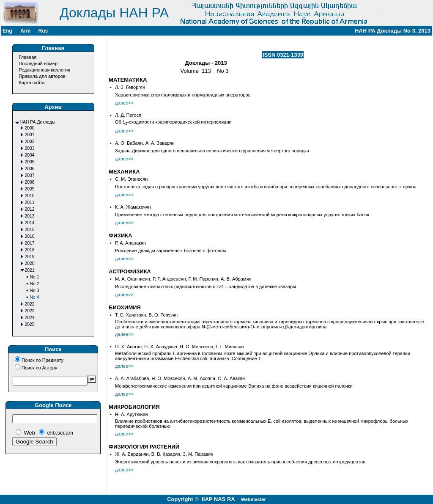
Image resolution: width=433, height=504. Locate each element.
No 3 (35, 291)
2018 (30, 250)
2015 (30, 230)
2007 (30, 175)
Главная (27, 57)
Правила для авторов (42, 76)
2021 (30, 270)
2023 (30, 311)
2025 (30, 324)
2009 (30, 189)
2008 (30, 182)
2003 (30, 148)
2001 (30, 135)
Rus (43, 31)
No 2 (35, 284)
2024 (30, 318)
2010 (30, 196)
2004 (30, 155)
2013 (30, 216)
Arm (25, 31)
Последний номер (38, 63)
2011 (30, 202)
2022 (30, 304)
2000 (30, 128)
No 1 (35, 277)
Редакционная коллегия (44, 70)
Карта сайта (32, 83)
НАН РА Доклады (38, 122)
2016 (30, 236)
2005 (30, 162)
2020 (30, 263)
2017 (30, 243)
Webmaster (253, 499)
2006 (30, 169)
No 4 (35, 297)
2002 (30, 142)
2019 (30, 257)
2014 (30, 223)
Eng (7, 31)
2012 (30, 209)
